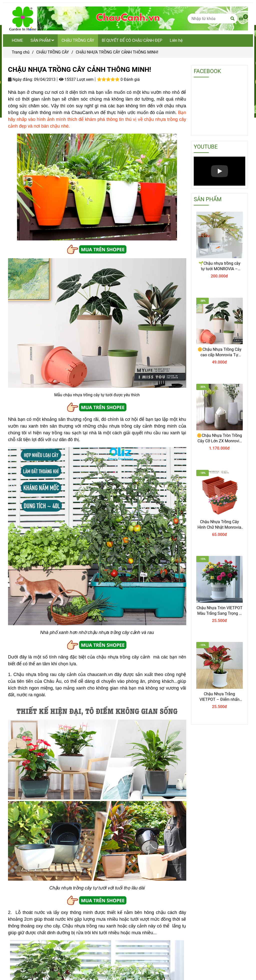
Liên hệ (176, 40)
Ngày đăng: (20, 79)
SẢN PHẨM (42, 40)
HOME (17, 40)
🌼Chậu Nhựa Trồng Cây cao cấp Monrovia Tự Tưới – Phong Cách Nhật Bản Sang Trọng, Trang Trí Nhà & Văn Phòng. (219, 352)
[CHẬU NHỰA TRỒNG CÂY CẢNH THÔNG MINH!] (128, 19)
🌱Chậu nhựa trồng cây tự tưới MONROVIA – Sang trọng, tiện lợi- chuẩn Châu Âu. (219, 266)
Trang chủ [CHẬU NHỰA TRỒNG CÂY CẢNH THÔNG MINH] (21, 52)
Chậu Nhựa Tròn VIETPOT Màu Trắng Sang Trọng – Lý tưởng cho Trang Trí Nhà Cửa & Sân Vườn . (219, 611)
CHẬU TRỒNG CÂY (78, 40)
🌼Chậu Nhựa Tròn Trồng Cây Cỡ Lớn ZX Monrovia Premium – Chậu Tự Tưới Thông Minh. (219, 438)
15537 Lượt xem (76, 79)
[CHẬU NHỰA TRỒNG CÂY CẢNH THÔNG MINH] (243, 19)
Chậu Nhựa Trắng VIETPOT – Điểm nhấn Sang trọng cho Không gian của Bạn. (219, 697)
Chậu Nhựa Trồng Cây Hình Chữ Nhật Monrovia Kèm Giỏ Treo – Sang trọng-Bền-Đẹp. (219, 525)
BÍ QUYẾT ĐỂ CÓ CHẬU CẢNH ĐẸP (132, 40)
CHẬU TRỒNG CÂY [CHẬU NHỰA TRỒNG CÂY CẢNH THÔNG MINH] (53, 52)
